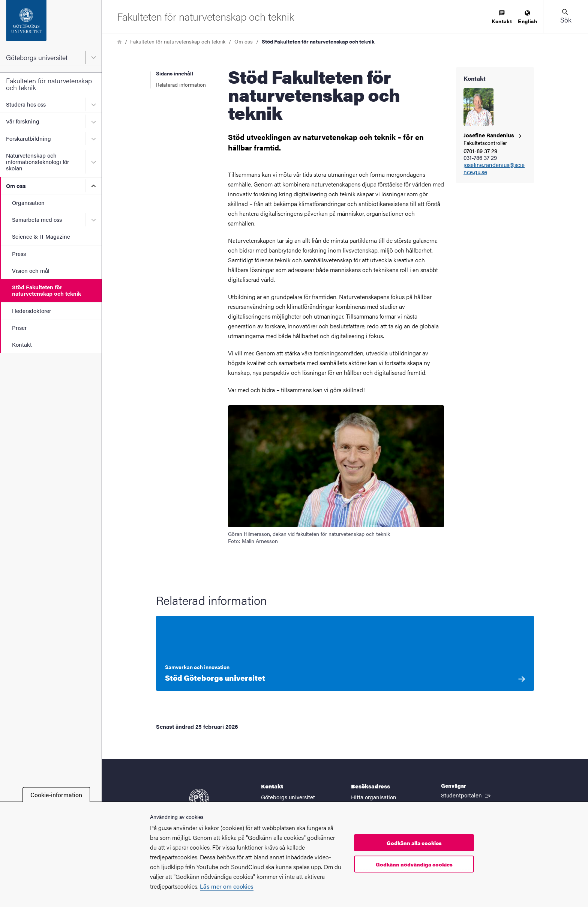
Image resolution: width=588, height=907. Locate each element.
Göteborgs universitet (37, 57)
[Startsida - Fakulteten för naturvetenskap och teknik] (205, 16)
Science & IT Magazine (41, 236)
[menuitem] (502, 17)
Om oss (16, 186)
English (527, 17)
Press (19, 253)
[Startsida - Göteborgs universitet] (51, 24)
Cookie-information (56, 795)
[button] (565, 17)
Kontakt (22, 344)
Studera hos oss (26, 104)
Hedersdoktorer (31, 311)
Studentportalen (466, 795)
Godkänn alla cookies (414, 843)
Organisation (28, 202)
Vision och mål (31, 270)
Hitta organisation (374, 797)
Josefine (492, 135)
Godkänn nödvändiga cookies (414, 864)
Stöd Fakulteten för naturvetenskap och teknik (46, 290)
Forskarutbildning (28, 138)
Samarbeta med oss (37, 219)
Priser (19, 327)
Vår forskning (23, 121)
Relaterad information (181, 84)
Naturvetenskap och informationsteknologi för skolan (37, 162)
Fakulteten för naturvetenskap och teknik (49, 84)
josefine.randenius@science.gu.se (494, 168)
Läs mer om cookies (227, 886)
